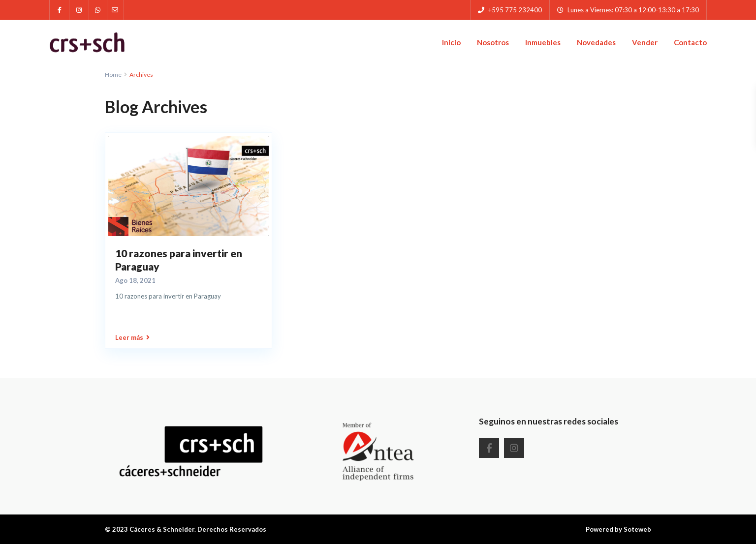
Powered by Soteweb (618, 529)
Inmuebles (543, 42)
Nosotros (493, 42)
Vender (645, 42)
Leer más (132, 337)
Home (113, 75)
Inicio (451, 42)
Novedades (596, 42)
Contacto (690, 42)
